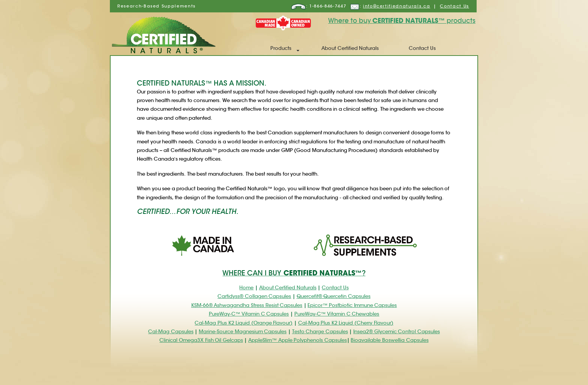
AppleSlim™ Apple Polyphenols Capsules (298, 340)
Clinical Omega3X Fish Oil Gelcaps (201, 340)
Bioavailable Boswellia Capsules (389, 340)
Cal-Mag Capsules (171, 332)
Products (281, 48)
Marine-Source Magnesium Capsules (243, 332)
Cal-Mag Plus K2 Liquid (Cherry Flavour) (346, 323)
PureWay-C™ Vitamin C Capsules (249, 314)
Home (246, 288)
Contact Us (454, 6)
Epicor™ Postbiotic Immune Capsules (352, 305)
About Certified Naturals (350, 48)
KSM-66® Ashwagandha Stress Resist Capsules (247, 305)
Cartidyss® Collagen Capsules (254, 296)
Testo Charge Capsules (320, 332)
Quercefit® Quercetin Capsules (334, 296)
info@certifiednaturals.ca (397, 6)
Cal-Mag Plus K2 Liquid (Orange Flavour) (244, 323)
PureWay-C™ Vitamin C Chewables (337, 314)
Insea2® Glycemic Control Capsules (397, 332)
